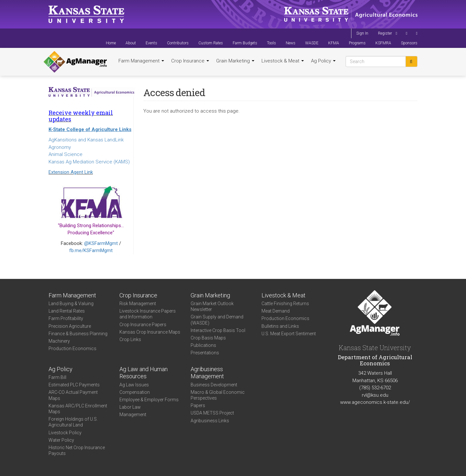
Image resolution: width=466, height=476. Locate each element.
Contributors (178, 43)
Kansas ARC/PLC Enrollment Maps (78, 409)
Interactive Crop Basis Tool (218, 330)
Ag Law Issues (134, 385)
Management (133, 415)
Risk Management (138, 304)
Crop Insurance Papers (143, 325)
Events (151, 43)
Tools (272, 43)
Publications (203, 345)
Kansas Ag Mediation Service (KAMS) (89, 162)
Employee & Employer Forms (149, 400)
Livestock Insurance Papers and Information (148, 314)
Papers (198, 405)
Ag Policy (323, 61)
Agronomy (60, 147)
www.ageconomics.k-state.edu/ (375, 402)
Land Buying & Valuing (71, 304)
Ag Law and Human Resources (144, 373)
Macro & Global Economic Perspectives (218, 395)
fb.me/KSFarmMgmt (91, 250)
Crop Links (130, 339)
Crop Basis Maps (208, 338)
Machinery (59, 341)
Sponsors (409, 43)
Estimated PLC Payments (74, 385)
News (291, 43)
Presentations (205, 353)
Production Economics (72, 349)
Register (385, 33)
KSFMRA (383, 43)
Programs (357, 43)
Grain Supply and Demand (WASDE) (217, 320)
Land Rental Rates (67, 311)
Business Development (214, 385)
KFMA (334, 43)
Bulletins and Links (280, 326)
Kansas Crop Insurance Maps (150, 332)
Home (111, 43)
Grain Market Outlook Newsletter (212, 306)
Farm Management (141, 61)
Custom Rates (211, 43)
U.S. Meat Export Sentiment (289, 334)
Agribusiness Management (207, 373)
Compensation (135, 392)
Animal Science (66, 154)
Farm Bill (57, 377)
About (131, 43)
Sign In (362, 33)
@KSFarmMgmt (101, 243)
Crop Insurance (190, 61)
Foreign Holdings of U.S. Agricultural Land (73, 422)
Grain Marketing (235, 61)
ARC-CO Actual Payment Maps (73, 395)
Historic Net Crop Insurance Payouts (77, 450)
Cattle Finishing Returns (285, 304)
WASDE (312, 43)
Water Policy (61, 440)
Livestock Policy (65, 433)
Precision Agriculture (70, 326)
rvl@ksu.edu (375, 395)
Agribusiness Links (210, 421)
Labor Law (130, 407)
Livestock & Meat (283, 61)
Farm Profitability (66, 318)
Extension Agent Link (71, 172)
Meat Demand (276, 311)
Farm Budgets (245, 43)
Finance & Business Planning (78, 334)
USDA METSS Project (212, 413)
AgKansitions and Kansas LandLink (86, 140)
